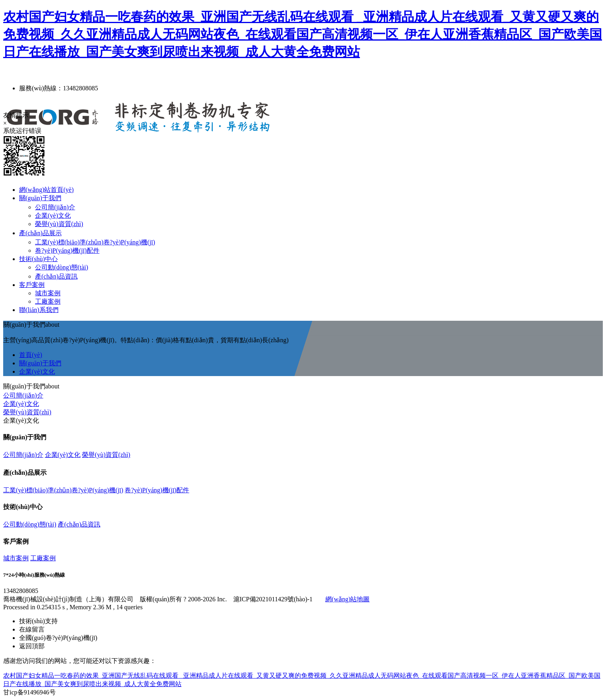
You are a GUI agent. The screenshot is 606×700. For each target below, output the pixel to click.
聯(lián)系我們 (39, 310)
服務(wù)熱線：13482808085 (59, 88)
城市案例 (48, 293)
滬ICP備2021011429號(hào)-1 (273, 599)
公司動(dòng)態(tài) (62, 267)
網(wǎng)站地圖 (347, 599)
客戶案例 (32, 285)
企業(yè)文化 (53, 215)
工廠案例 (48, 301)
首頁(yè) (31, 355)
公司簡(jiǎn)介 (55, 207)
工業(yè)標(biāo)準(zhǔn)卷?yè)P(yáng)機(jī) (95, 242)
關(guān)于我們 (40, 198)
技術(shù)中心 (38, 259)
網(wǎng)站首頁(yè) (46, 190)
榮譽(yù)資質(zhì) (59, 224)
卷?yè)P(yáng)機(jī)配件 (67, 251)
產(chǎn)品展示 (40, 233)
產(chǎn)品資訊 (56, 276)
